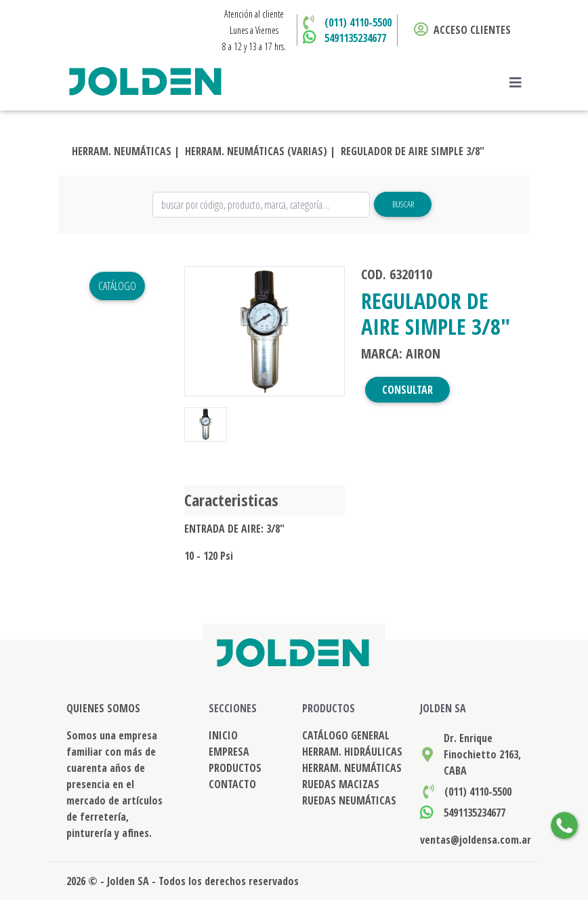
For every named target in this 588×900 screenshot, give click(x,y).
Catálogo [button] (117, 286)
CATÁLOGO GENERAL (346, 735)
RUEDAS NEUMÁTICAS (349, 800)
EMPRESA (229, 752)
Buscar (403, 204)
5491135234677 (355, 38)
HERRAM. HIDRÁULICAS (352, 752)
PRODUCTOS (235, 768)
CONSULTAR (407, 390)
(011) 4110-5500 (358, 22)
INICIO (223, 735)
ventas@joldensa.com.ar (476, 840)
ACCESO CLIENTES (462, 30)
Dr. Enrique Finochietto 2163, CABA (482, 754)
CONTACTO (232, 784)
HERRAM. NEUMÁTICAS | (126, 151)
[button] (196, 331)
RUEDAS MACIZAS (341, 784)
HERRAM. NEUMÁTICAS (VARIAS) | (260, 151)
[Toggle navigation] (520, 83)
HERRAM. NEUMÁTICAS (352, 768)
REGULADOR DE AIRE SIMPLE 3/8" (413, 151)
